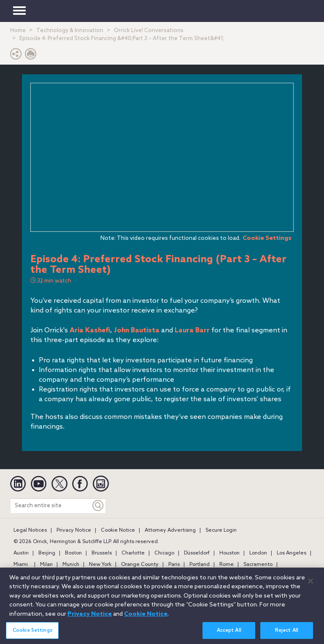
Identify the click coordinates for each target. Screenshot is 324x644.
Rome (227, 565)
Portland (200, 565)
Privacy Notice (74, 530)
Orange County (140, 565)
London (258, 553)
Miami (21, 565)
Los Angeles (292, 553)
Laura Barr (192, 330)
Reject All (287, 635)
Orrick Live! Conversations (149, 31)
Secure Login (221, 530)
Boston (73, 553)
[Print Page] (31, 56)
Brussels (102, 553)
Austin (21, 553)
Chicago (164, 553)
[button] (16, 56)
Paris (174, 565)
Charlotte (133, 553)
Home (18, 31)
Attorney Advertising (170, 530)
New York (100, 565)
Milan (46, 565)
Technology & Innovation (70, 31)
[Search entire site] (51, 506)
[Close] (310, 586)
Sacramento (258, 565)
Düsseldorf (197, 553)
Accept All (229, 635)
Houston (229, 553)
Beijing (47, 553)
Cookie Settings (267, 238)
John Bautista (137, 330)
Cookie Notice (118, 530)
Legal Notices (30, 530)
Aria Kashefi (90, 330)
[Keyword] (98, 506)
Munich (71, 565)
